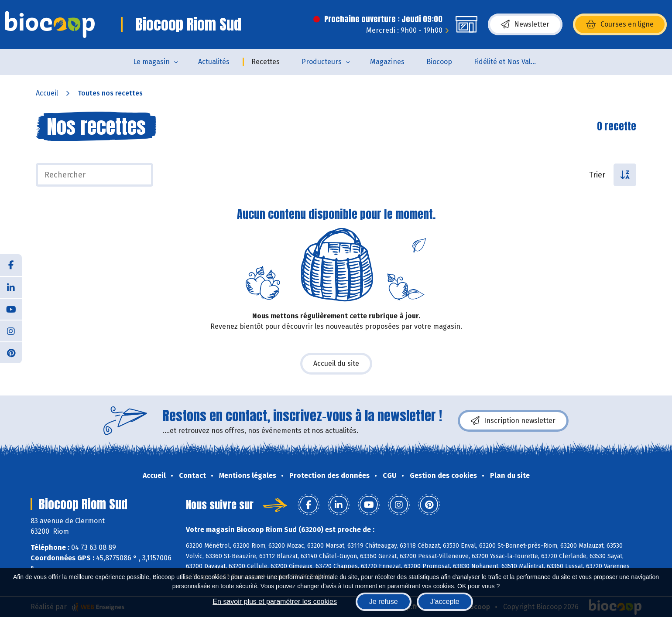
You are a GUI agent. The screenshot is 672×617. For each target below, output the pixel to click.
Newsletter (525, 24)
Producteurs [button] (322, 62)
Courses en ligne (620, 24)
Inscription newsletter (513, 421)
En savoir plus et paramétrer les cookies (275, 602)
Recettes (266, 62)
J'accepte (445, 602)
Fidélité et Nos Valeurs (509, 62)
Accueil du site (336, 363)
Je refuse (384, 602)
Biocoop (439, 62)
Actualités (214, 62)
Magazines (387, 62)
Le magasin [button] (151, 62)
